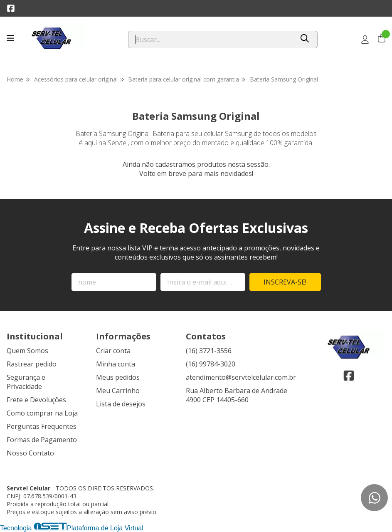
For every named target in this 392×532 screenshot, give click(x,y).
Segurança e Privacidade (26, 382)
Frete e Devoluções (36, 400)
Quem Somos (27, 351)
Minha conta (116, 364)
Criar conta (113, 351)
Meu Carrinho (118, 391)
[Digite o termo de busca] (211, 40)
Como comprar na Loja (42, 413)
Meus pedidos (118, 377)
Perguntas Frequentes (42, 426)
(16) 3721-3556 (209, 351)
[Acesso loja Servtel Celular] (365, 40)
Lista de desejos (121, 404)
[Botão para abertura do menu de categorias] (10, 38)
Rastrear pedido (32, 364)
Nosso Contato (30, 453)
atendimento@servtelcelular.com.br (241, 377)
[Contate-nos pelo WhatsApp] (374, 498)
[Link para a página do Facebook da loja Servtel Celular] (11, 8)
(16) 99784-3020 (211, 364)
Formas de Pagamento (42, 440)
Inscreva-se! (285, 282)
